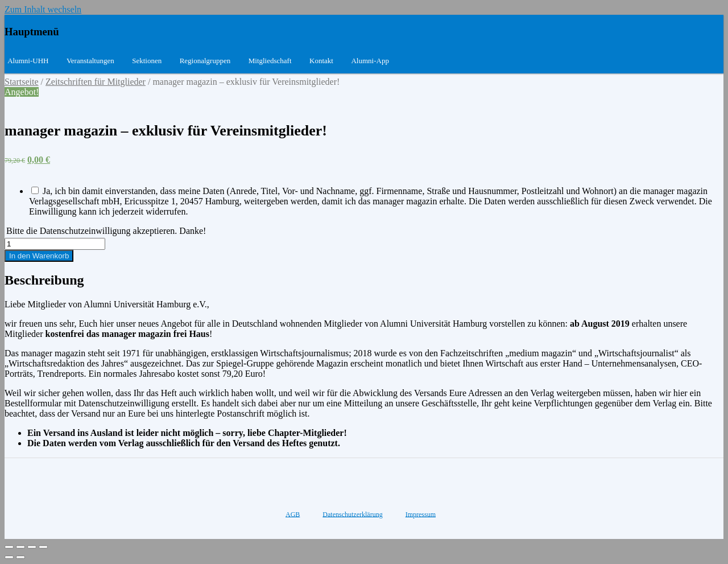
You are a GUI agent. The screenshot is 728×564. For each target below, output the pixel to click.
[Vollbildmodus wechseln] (32, 547)
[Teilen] (20, 547)
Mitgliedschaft (270, 61)
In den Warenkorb (39, 256)
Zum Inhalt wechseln (43, 9)
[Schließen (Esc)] (9, 547)
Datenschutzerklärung (352, 514)
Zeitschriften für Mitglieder (96, 82)
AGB (293, 514)
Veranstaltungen (90, 61)
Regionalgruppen (205, 61)
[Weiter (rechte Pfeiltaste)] (20, 557)
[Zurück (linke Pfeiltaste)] (9, 557)
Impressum (421, 514)
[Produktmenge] (55, 244)
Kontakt (321, 61)
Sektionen (147, 61)
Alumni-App (370, 61)
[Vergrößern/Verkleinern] (43, 547)
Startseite (22, 82)
